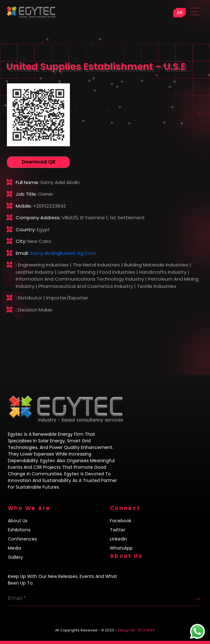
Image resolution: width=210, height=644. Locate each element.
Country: (26, 230)
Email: (22, 253)
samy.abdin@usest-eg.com (63, 253)
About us (18, 521)
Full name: (27, 182)
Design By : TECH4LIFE (136, 630)
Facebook (121, 521)
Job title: (26, 194)
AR (180, 12)
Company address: (38, 218)
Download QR (39, 162)
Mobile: (24, 206)
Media (14, 548)
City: (21, 241)
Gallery (15, 557)
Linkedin (119, 539)
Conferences (22, 539)
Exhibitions (19, 530)
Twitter (118, 530)
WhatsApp (121, 548)
